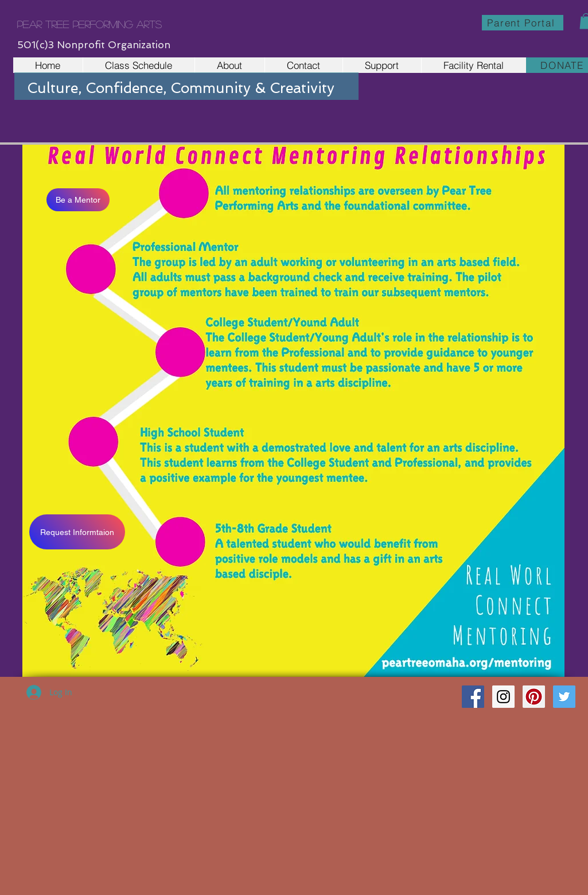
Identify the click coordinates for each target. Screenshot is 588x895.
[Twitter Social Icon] (564, 697)
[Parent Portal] (523, 23)
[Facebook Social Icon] (473, 697)
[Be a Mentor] (78, 200)
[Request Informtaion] (77, 532)
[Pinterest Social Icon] (534, 697)
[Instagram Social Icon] (503, 697)
